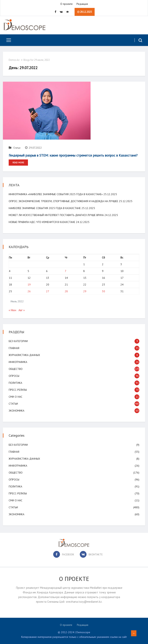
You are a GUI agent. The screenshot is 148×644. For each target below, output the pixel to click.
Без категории (18, 341)
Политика (15, 383)
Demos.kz (14, 60)
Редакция (82, 4)
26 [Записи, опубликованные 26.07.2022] (29, 291)
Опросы (14, 376)
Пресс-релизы (18, 390)
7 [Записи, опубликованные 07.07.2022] (66, 271)
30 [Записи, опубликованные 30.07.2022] (103, 291)
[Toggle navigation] (7, 40)
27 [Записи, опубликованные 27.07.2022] (48, 291)
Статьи (15, 148)
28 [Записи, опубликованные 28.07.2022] (66, 291)
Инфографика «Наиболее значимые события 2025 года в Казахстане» (56, 194)
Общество (16, 369)
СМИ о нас (16, 397)
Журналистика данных (24, 355)
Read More (18, 163)
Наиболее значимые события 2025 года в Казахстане (45, 208)
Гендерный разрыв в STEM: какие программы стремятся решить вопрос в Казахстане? (73, 155)
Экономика (16, 411)
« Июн (12, 310)
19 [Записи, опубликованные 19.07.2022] (29, 285)
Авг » (22, 310)
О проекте (66, 4)
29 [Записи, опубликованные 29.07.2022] (85, 291)
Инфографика (18, 362)
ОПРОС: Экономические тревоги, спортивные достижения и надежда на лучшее (63, 201)
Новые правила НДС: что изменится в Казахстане (42, 222)
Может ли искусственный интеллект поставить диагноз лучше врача (56, 215)
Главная (14, 348)
